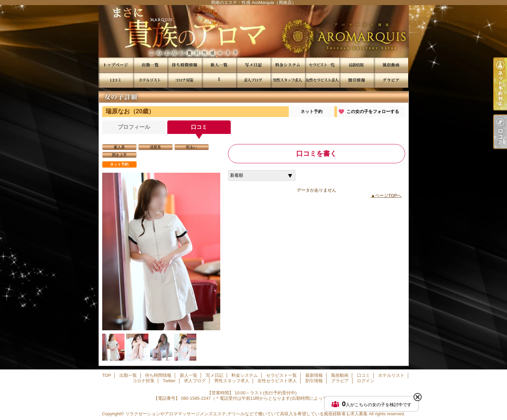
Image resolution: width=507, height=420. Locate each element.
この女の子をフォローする (373, 111)
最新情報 (357, 65)
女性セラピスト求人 (322, 80)
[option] (161, 251)
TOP (116, 65)
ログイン (366, 381)
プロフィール (134, 127)
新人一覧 (219, 65)
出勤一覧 (150, 65)
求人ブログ (253, 80)
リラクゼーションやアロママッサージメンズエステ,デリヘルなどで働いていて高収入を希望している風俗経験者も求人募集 (246, 414)
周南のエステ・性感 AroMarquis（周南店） (253, 31)
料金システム (288, 65)
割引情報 (357, 80)
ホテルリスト (150, 80)
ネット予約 (312, 111)
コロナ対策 (185, 80)
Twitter (219, 80)
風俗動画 (391, 65)
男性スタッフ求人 (288, 80)
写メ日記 (253, 65)
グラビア (391, 80)
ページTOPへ (388, 195)
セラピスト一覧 (322, 65)
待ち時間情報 (185, 65)
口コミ (116, 80)
